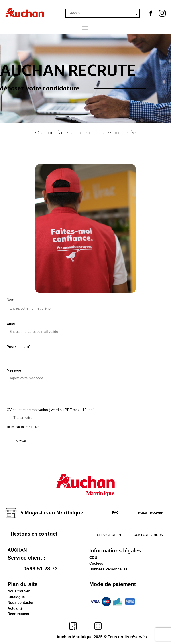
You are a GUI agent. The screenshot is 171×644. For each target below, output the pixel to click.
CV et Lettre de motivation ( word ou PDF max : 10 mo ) (51, 410)
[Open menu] (85, 28)
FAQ (112, 513)
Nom (10, 300)
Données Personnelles (108, 569)
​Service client (108, 535)
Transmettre (23, 418)
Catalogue (16, 597)
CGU (93, 558)
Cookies (96, 563)
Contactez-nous (148, 535)
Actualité (15, 608)
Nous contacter (20, 603)
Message (14, 370)
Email (11, 323)
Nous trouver (151, 513)
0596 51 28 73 (34, 569)
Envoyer (20, 441)
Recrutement (18, 614)
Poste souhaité (18, 347)
